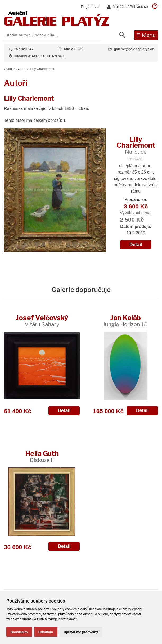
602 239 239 (74, 49)
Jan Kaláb (125, 321)
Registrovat (90, 7)
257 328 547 (24, 49)
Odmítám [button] (46, 632)
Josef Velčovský (42, 321)
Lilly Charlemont (42, 69)
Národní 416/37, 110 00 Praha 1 (39, 56)
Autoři (21, 69)
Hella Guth (42, 456)
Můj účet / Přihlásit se (127, 7)
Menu (146, 35)
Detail (136, 245)
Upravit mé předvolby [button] (81, 632)
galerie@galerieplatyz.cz (134, 49)
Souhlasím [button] (19, 632)
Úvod (8, 69)
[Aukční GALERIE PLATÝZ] (57, 24)
